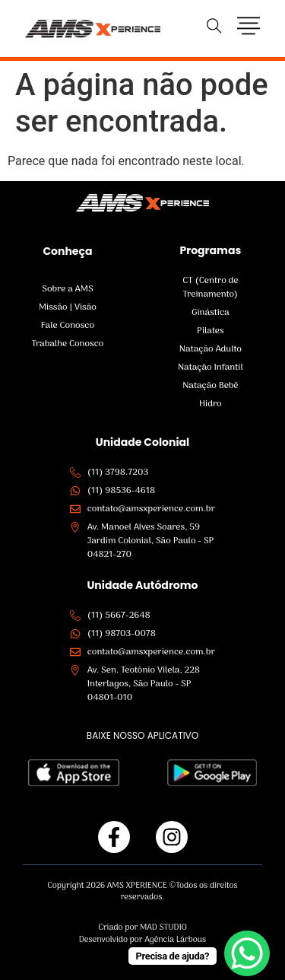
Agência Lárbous (175, 940)
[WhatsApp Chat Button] (247, 953)
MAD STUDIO (163, 928)
